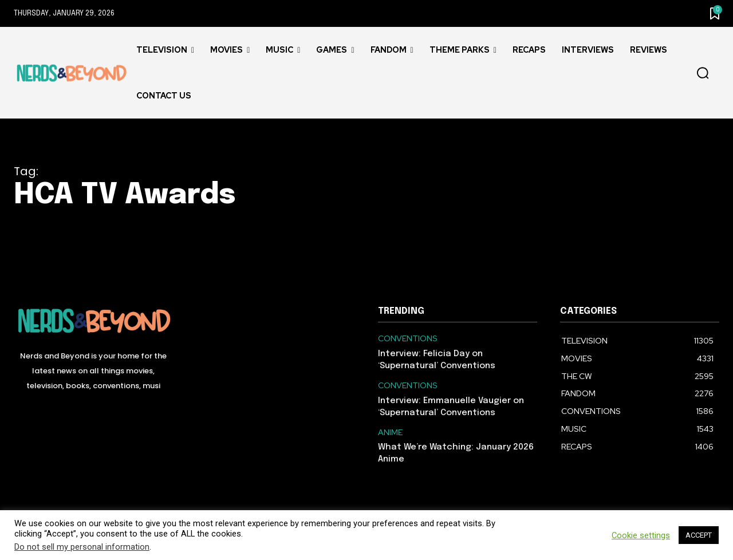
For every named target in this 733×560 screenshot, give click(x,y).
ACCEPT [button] (699, 535)
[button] (703, 73)
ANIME (390, 433)
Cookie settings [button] (641, 535)
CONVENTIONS (408, 339)
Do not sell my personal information (82, 547)
